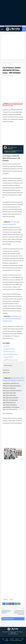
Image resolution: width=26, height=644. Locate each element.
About (7, 639)
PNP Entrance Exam (11, 360)
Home (3, 62)
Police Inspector (10, 351)
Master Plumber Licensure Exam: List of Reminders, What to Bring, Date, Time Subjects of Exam (12, 319)
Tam (4, 76)
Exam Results (7, 62)
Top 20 (7, 346)
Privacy (22, 639)
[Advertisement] (13, 13)
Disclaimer (7, 640)
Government (11, 599)
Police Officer (9, 357)
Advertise (12, 639)
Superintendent (10, 349)
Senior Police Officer (11, 354)
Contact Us (17, 639)
